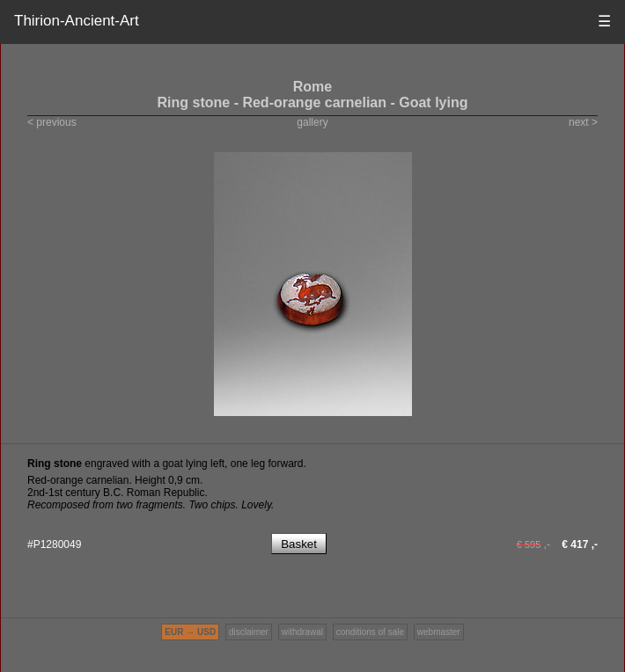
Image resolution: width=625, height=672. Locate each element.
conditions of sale (370, 632)
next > (583, 122)
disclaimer (249, 632)
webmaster (439, 632)
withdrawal (302, 632)
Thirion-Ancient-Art (77, 21)
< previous (52, 122)
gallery (312, 122)
